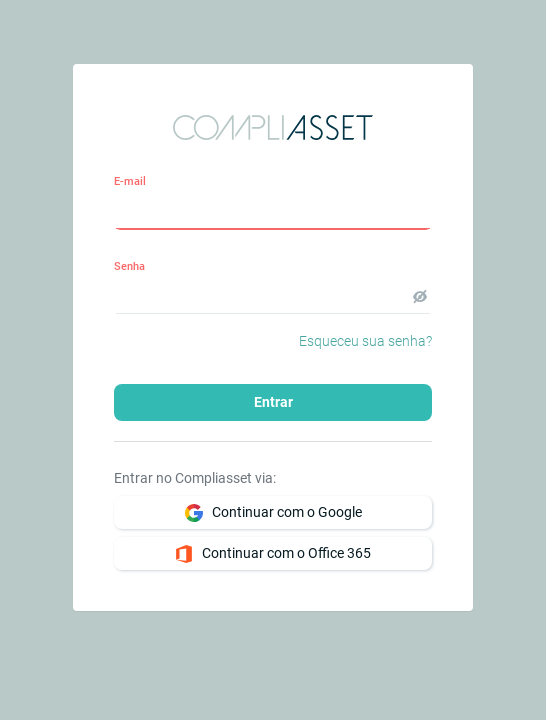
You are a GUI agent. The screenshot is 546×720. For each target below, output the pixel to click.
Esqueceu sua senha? (365, 341)
